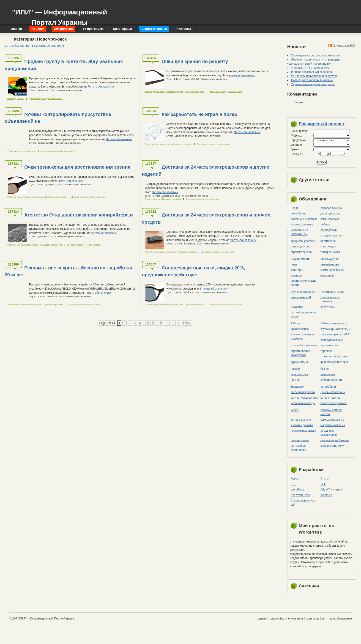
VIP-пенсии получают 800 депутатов (314, 76)
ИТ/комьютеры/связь (28, 245)
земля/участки (330, 264)
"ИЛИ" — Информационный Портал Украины (59, 15)
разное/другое (300, 247)
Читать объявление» (101, 87)
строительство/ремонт (335, 440)
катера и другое (331, 398)
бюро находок (299, 374)
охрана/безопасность (165, 252)
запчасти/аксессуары (31, 305)
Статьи (325, 479)
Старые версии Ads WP (303, 503)
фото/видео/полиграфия (298, 448)
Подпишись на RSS (344, 45)
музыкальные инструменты (299, 232)
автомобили (328, 387)
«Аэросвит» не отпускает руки (310, 68)
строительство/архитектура (300, 353)
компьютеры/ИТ (331, 219)
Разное (11, 98)
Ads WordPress (300, 495)
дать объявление (341, 619)
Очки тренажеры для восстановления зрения (77, 167)
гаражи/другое (330, 259)
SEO (323, 484)
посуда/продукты (331, 236)
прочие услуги (300, 440)
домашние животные (304, 219)
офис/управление (332, 340)
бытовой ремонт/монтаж (331, 412)
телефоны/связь (331, 252)
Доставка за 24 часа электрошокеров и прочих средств (206, 218)
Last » (187, 323)
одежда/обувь (329, 230)
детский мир (298, 214)
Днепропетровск (37, 98)
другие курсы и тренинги (179, 144)
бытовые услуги (301, 420)
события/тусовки (331, 380)
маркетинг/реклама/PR (335, 334)
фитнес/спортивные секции (303, 315)
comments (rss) (316, 619)
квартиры (297, 270)
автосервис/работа (303, 392)
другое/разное (300, 329)
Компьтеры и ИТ (301, 297)
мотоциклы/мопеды (303, 403)
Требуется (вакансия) (51, 245)
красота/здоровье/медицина (169, 91)
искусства (297, 307)
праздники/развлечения (329, 433)
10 (167, 323)
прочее (295, 380)
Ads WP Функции (331, 490)
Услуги (11, 151)
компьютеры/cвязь (332, 420)
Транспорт (13, 305)
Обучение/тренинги (154, 144)
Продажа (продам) (194, 91)
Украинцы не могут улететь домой (313, 84)
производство (329, 345)
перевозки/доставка (303, 431)
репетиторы (328, 307)
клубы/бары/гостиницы (335, 329)
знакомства (328, 374)
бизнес (21, 98)
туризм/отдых (299, 362)
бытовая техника (331, 208)
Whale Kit (326, 495)
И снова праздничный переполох (312, 72)
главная (261, 619)
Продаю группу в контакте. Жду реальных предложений (64, 65)
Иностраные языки (332, 292)
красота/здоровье (302, 225)
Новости (296, 479)
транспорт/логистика (334, 356)
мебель (157, 199)
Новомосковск (55, 98)
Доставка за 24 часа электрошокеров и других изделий (205, 170)
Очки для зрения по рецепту (195, 61)
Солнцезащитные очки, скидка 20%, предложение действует (193, 271)
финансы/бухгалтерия (335, 362)
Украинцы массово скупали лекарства (315, 55)
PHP (294, 484)
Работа (148, 91)
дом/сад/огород (330, 214)
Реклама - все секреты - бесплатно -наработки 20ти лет (68, 271)
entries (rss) (295, 619)
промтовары (328, 241)
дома (294, 264)
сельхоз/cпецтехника (334, 403)
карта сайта (277, 619)
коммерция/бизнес (332, 270)
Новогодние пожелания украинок (312, 80)
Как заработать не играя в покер (199, 114)
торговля (326, 351)
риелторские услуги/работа (304, 283)
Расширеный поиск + (322, 124)
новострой (327, 275)
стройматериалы (301, 252)
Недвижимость (300, 259)
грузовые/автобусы (333, 392)
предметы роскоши (303, 241)
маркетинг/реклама (26, 151)
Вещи (147, 199)
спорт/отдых (328, 247)
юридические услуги (333, 446)
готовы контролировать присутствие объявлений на (58, 118)
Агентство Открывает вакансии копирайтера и (79, 215)
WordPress (297, 490)
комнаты (296, 275)
